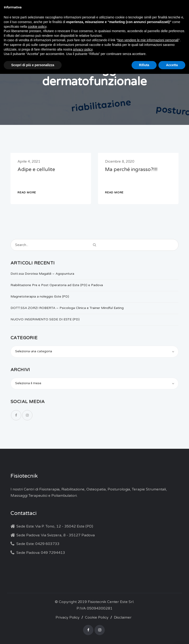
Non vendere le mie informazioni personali (148, 40)
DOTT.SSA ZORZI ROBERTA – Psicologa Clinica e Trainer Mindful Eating (67, 308)
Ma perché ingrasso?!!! (131, 170)
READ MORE (27, 192)
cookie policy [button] (37, 27)
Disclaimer (123, 617)
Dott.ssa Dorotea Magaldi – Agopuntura (42, 274)
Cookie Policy (97, 617)
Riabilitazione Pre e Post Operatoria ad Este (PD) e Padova (57, 285)
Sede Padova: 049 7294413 (41, 553)
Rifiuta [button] (144, 65)
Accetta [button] (172, 65)
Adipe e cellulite (36, 170)
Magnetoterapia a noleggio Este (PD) (40, 296)
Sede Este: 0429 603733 (38, 544)
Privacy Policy (68, 617)
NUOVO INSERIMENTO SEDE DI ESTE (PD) (45, 319)
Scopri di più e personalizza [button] (33, 65)
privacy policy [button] (83, 49)
